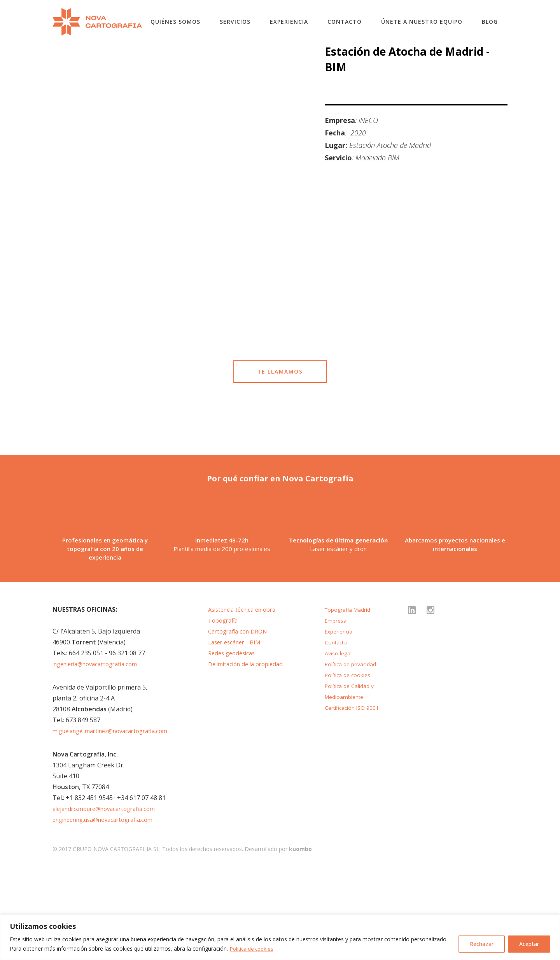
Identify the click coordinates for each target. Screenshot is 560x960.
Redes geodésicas (234, 743)
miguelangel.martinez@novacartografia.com (117, 821)
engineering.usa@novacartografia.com (109, 909)
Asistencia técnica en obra (246, 699)
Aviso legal (339, 743)
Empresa (337, 710)
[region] (280, 937)
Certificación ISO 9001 (354, 797)
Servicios (235, 22)
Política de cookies (253, 949)
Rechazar (482, 944)
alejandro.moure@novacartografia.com (109, 899)
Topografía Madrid (350, 699)
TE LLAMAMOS (280, 400)
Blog (490, 22)
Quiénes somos (175, 22)
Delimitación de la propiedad (249, 754)
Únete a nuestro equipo (422, 22)
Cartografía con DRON (241, 721)
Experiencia (289, 22)
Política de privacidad (353, 754)
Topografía (225, 710)
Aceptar (529, 944)
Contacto (345, 22)
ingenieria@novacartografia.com (100, 754)
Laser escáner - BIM (237, 732)
